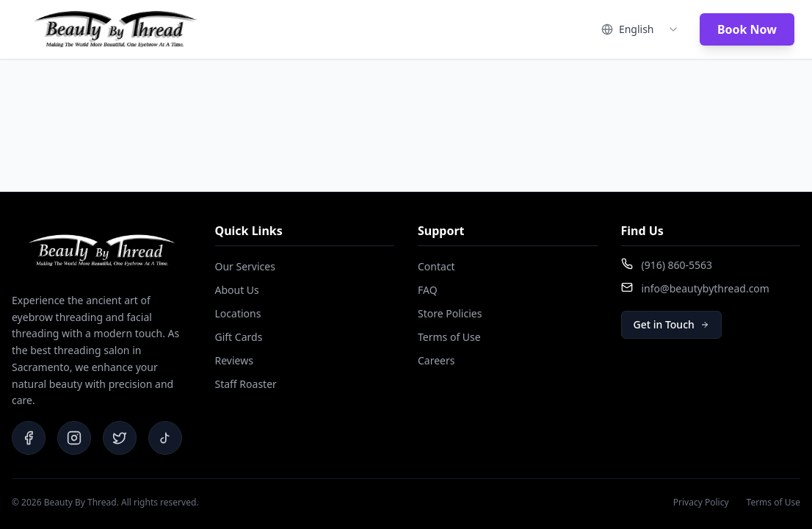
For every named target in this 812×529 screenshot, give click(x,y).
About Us (237, 290)
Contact (436, 266)
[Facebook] (29, 438)
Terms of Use (449, 337)
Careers (436, 360)
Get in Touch (671, 324)
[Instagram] (74, 438)
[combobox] (640, 29)
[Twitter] (120, 438)
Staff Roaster (246, 384)
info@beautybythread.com (706, 288)
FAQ (428, 290)
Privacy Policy (701, 502)
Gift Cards (239, 337)
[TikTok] (165, 438)
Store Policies (450, 313)
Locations (238, 313)
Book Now (747, 29)
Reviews (234, 360)
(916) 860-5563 (677, 265)
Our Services (245, 266)
